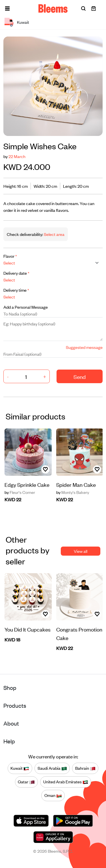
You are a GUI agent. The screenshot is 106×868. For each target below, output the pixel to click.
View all (81, 551)
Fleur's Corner (20, 492)
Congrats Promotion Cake (79, 633)
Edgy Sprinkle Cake (27, 484)
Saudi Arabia (52, 768)
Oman (53, 796)
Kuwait (20, 768)
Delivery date (16, 273)
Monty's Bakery (73, 492)
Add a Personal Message (26, 307)
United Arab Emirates (66, 782)
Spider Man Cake (76, 484)
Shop (10, 687)
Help (9, 741)
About (11, 723)
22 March (17, 156)
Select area (54, 234)
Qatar (26, 782)
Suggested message (84, 347)
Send (80, 377)
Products (15, 705)
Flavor (10, 256)
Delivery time (16, 290)
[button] (7, 8)
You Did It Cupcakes (28, 629)
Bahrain (85, 768)
